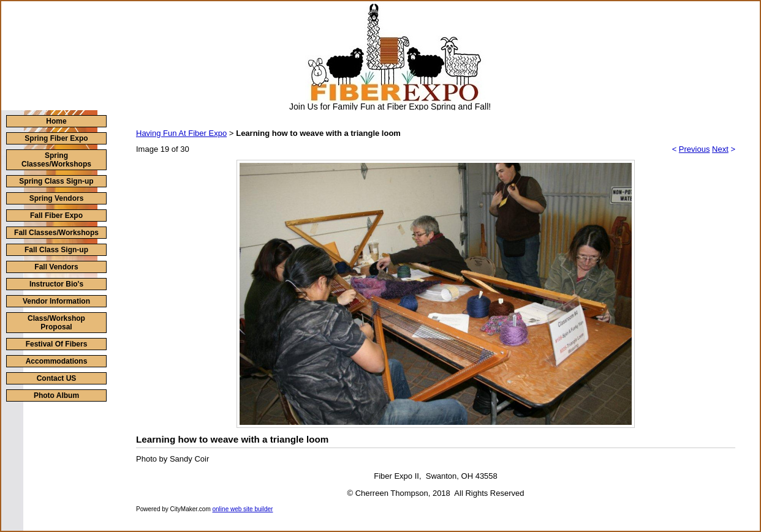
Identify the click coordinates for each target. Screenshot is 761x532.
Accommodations (57, 361)
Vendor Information (56, 301)
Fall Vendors (56, 267)
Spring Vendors (57, 198)
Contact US (57, 378)
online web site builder (243, 509)
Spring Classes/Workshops (56, 160)
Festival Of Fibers (57, 344)
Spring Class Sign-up (56, 181)
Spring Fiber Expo (56, 138)
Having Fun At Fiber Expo (181, 133)
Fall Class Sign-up (56, 250)
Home (56, 121)
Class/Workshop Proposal (56, 323)
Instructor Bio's (56, 284)
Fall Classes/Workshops (56, 233)
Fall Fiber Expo (56, 215)
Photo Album (56, 395)
